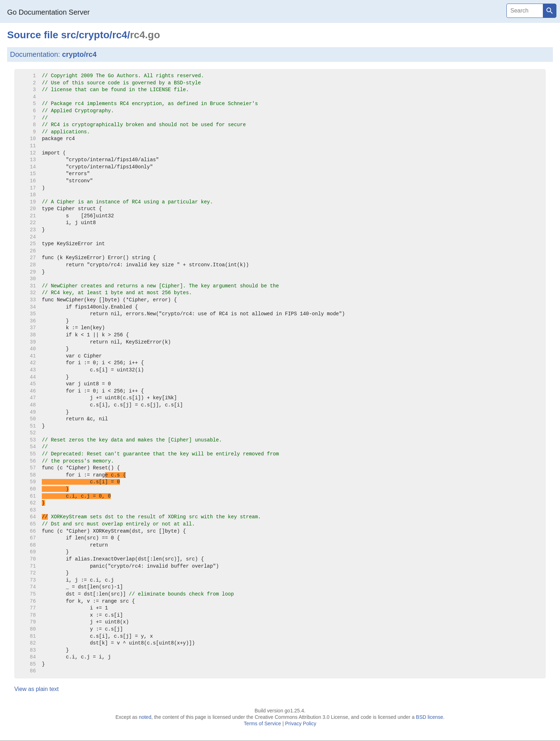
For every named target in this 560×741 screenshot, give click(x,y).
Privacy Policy (301, 723)
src (69, 35)
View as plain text (36, 689)
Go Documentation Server (48, 12)
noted (145, 717)
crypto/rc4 (79, 54)
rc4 (120, 35)
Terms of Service (262, 723)
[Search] (525, 11)
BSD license (430, 717)
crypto (94, 35)
